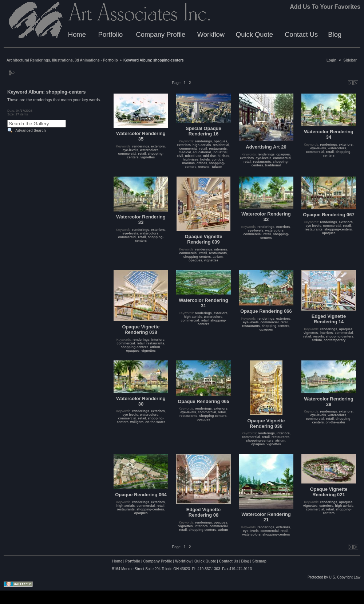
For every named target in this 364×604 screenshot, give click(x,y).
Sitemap (259, 561)
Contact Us (301, 34)
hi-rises (223, 156)
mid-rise (209, 156)
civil (180, 156)
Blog (335, 34)
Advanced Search (31, 131)
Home (77, 34)
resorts (318, 336)
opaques (220, 141)
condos (218, 159)
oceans (204, 167)
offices (202, 163)
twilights (137, 422)
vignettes (148, 157)
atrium (218, 257)
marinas (188, 163)
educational (202, 152)
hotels (205, 159)
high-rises (191, 159)
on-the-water (155, 422)
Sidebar (350, 60)
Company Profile (161, 34)
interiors (221, 249)
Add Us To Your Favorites (325, 7)
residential (221, 145)
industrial (220, 152)
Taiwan (217, 167)
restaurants (218, 149)
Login (331, 60)
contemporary (335, 340)
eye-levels (130, 150)
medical (185, 152)
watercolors (149, 150)
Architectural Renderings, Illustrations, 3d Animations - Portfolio (62, 60)
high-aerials (202, 145)
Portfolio (110, 34)
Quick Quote (254, 34)
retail (142, 154)
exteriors (158, 146)
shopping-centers (197, 257)
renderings (141, 146)
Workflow (211, 34)
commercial (127, 154)
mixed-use (193, 156)
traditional (273, 165)
